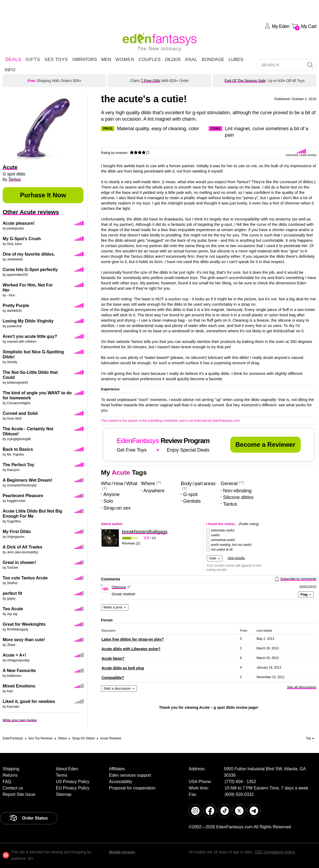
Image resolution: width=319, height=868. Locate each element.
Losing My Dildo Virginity (28, 321)
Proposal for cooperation (132, 788)
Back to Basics (18, 449)
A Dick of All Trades (22, 547)
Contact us (13, 788)
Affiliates (117, 769)
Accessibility (121, 782)
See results (236, 558)
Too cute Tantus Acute (25, 578)
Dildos (173, 60)
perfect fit (12, 593)
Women (125, 60)
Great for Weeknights (24, 624)
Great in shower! (19, 562)
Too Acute (13, 609)
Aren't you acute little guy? (30, 336)
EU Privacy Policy (73, 788)
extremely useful (223, 530)
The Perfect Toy (18, 465)
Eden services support (130, 775)
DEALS (13, 60)
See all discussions (302, 687)
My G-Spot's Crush (22, 239)
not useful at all (222, 550)
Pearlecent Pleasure (23, 496)
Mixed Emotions (19, 686)
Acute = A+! (14, 655)
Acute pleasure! (19, 223)
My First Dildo (17, 532)
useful (215, 535)
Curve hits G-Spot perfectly (30, 270)
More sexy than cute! (24, 640)
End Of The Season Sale (245, 81)
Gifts (33, 60)
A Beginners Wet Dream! (28, 480)
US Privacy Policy (73, 782)
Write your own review (20, 720)
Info (10, 70)
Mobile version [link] (122, 852)
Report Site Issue (19, 794)
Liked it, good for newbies (29, 701)
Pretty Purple (16, 306)
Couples (150, 60)
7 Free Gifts (151, 81)
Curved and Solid (20, 413)
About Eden (67, 769)
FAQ (7, 782)
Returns (10, 775)
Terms (62, 775)
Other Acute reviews (31, 212)
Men (106, 60)
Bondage (213, 60)
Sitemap (64, 794)
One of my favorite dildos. (29, 254)
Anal (191, 60)
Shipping (11, 769)
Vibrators (84, 60)
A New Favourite (19, 671)
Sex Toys (56, 60)
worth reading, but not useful (231, 545)
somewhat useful (223, 540)
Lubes (236, 60)
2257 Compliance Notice (275, 852)
